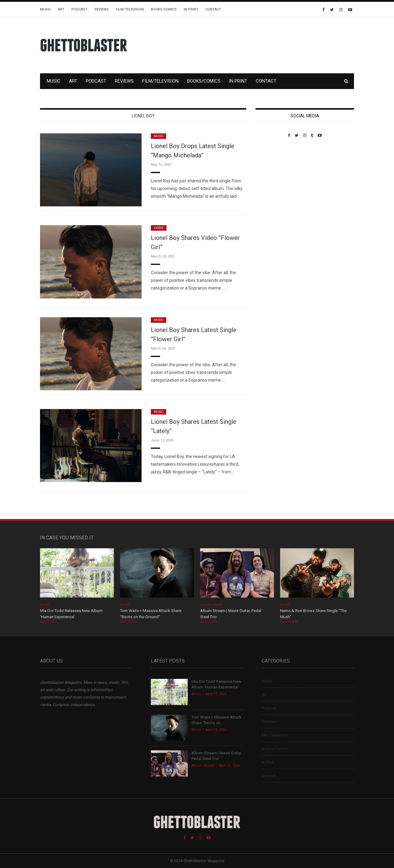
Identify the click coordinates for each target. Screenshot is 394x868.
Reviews (102, 9)
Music (45, 9)
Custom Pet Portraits (273, 180)
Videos (159, 228)
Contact (213, 9)
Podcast (79, 9)
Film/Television (130, 9)
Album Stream (212, 605)
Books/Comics (164, 9)
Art (61, 9)
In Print (191, 9)
